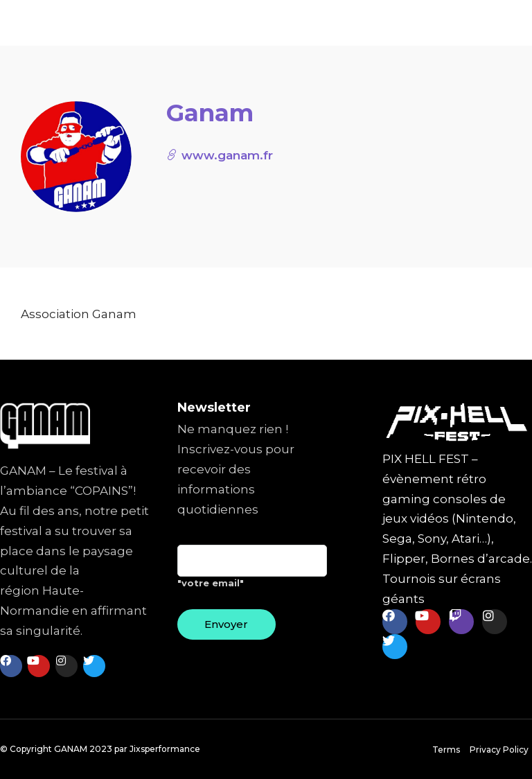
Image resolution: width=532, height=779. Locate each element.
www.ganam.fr (220, 155)
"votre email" (252, 572)
